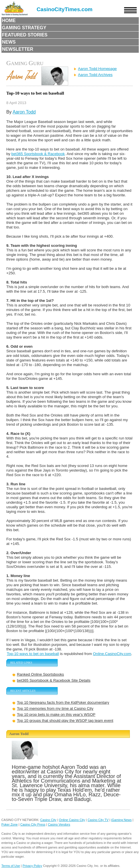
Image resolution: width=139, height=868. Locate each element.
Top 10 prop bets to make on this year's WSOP (56, 714)
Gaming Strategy (24, 28)
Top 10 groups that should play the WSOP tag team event (65, 721)
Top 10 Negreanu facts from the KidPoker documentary (63, 702)
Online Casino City (72, 820)
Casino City (48, 820)
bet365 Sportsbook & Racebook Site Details (54, 680)
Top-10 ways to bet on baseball (33, 654)
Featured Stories (25, 35)
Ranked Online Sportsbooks (40, 674)
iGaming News (122, 820)
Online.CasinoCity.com (112, 654)
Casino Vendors (59, 824)
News (9, 42)
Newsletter (18, 49)
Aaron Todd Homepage (97, 69)
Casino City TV (98, 820)
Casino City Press (33, 824)
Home (9, 20)
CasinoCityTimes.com (65, 9)
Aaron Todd (24, 112)
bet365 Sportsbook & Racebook (38, 154)
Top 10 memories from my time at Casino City (55, 708)
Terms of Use (11, 866)
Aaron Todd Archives (95, 75)
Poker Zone (10, 824)
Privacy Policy (32, 866)
